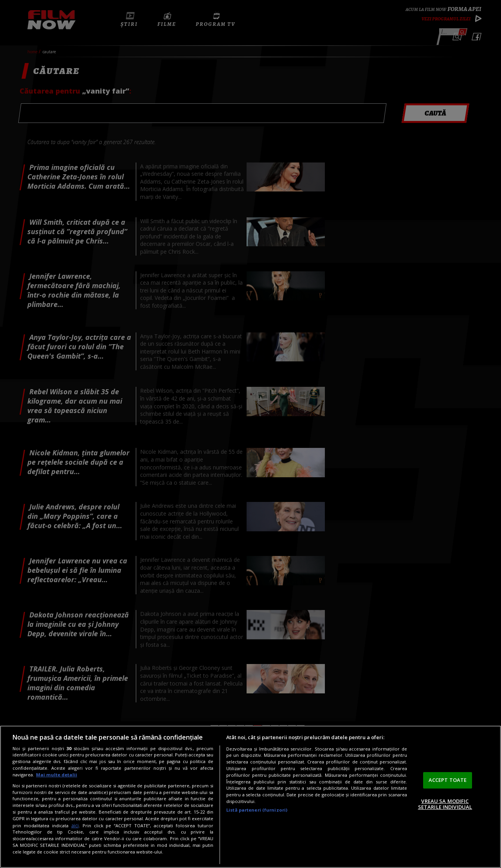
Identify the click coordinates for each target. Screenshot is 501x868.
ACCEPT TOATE (448, 780)
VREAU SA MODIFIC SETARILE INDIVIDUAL (445, 804)
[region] (250, 797)
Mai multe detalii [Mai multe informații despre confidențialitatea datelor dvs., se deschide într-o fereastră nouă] (57, 775)
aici (75, 826)
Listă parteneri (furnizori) (257, 810)
